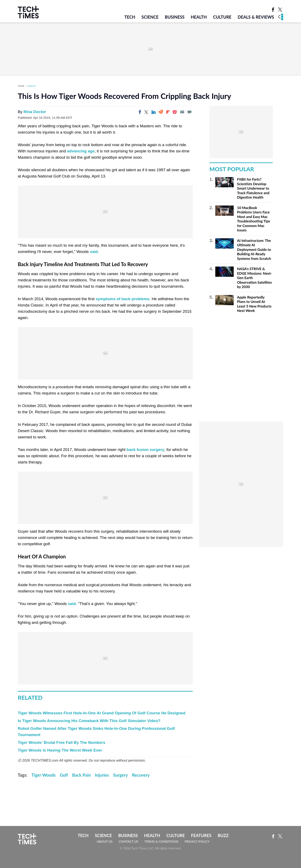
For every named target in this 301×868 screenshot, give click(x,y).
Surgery (120, 775)
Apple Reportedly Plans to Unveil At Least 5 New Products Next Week (254, 304)
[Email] (182, 112)
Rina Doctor (35, 112)
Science (150, 17)
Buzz (223, 835)
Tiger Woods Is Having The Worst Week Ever (60, 750)
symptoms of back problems (122, 299)
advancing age (81, 151)
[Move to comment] (189, 112)
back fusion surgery (145, 450)
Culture (222, 17)
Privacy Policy (197, 841)
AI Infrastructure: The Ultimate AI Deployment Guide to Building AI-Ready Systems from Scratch (254, 250)
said (94, 252)
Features (201, 835)
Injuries (102, 775)
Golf (64, 775)
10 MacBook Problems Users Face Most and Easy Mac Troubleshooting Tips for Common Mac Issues (254, 219)
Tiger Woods (44, 775)
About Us (105, 841)
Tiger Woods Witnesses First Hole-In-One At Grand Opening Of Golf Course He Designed (102, 713)
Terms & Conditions (161, 841)
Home (21, 86)
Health (199, 17)
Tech (130, 17)
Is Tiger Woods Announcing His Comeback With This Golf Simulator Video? (89, 721)
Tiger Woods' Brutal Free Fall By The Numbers (62, 742)
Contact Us (128, 841)
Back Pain (81, 775)
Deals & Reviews (256, 17)
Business (175, 17)
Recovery (141, 775)
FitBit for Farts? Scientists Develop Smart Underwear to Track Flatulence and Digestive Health (253, 188)
